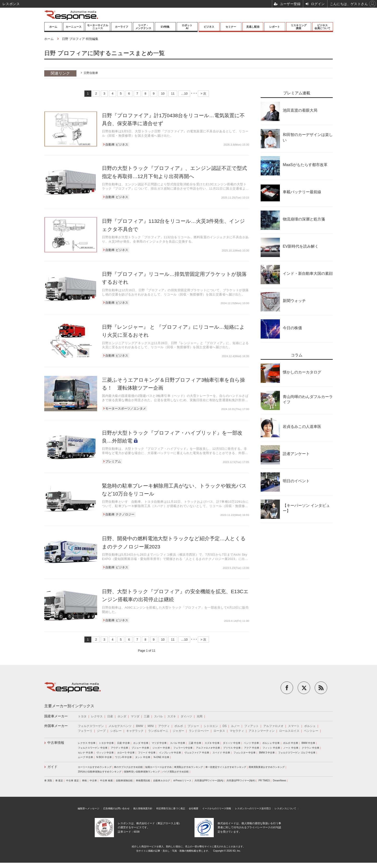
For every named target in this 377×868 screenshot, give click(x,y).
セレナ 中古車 (85, 753)
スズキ (172, 716)
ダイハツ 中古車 (232, 743)
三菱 (147, 716)
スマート (294, 726)
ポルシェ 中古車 (271, 743)
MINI (151, 726)
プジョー (193, 726)
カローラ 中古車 (126, 753)
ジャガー (178, 731)
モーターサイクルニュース (98, 27)
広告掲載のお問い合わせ (116, 808)
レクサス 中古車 (87, 743)
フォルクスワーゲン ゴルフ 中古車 (297, 753)
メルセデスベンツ (120, 726)
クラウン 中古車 (311, 748)
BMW (140, 726)
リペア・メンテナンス (143, 27)
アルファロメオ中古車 (208, 748)
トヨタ (82, 716)
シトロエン (211, 726)
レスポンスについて (285, 808)
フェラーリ (85, 731)
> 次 (203, 93)
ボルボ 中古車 (291, 743)
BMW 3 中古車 (267, 753)
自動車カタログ (162, 781)
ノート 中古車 (291, 748)
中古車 (93, 781)
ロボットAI (187, 27)
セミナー (231, 27)
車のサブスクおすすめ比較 (128, 767)
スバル (158, 716)
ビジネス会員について (322, 27)
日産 (110, 716)
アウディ (164, 726)
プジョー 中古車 (140, 748)
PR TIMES (264, 781)
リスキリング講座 (299, 27)
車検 (84, 781)
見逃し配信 (253, 27)
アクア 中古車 (252, 748)
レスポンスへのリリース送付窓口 (253, 808)
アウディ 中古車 (120, 748)
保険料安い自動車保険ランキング (142, 772)
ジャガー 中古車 (161, 748)
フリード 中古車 (147, 753)
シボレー (116, 731)
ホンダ (122, 716)
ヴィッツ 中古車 (105, 753)
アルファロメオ (273, 726)
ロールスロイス (289, 731)
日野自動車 (91, 73)
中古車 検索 (106, 781)
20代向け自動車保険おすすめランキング (100, 772)
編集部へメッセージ (88, 808)
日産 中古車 (123, 743)
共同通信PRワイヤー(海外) (241, 781)
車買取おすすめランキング (188, 767)
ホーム (53, 27)
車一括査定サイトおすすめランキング (226, 767)
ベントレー (311, 731)
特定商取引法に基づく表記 (171, 808)
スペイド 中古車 (221, 753)
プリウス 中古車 (232, 748)
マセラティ (237, 731)
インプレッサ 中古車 (170, 753)
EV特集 (165, 27)
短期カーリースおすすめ (158, 767)
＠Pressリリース (182, 781)
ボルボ (179, 726)
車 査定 (59, 781)
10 (163, 93)
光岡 (200, 716)
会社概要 (194, 808)
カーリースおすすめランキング (95, 767)
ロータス (219, 731)
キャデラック (135, 731)
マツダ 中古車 (159, 743)
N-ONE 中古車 (161, 757)
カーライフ (122, 27)
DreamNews (280, 781)
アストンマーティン (262, 731)
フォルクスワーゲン (91, 726)
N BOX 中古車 (104, 757)
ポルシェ (310, 726)
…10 (184, 93)
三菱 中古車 (195, 743)
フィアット (251, 726)
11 (173, 93)
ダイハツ (186, 716)
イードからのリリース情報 (217, 808)
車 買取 (48, 781)
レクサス (97, 716)
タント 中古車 (143, 757)
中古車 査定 (72, 781)
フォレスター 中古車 (245, 753)
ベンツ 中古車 (251, 743)
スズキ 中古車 (212, 743)
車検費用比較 (143, 781)
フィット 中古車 (271, 748)
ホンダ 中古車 (141, 743)
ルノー (235, 726)
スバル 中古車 (178, 743)
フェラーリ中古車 (183, 748)
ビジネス (209, 27)
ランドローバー (199, 731)
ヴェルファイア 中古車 (197, 753)
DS (225, 726)
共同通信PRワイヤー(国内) (209, 781)
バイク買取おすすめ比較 (176, 772)
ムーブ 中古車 (85, 757)
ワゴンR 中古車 (123, 757)
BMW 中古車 (308, 743)
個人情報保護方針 (143, 808)
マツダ (135, 716)
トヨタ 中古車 (106, 743)
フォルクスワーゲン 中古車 (93, 748)
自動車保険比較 (124, 781)
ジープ (101, 731)
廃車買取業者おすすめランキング (267, 767)
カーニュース (74, 27)
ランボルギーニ (158, 731)
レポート (275, 27)
